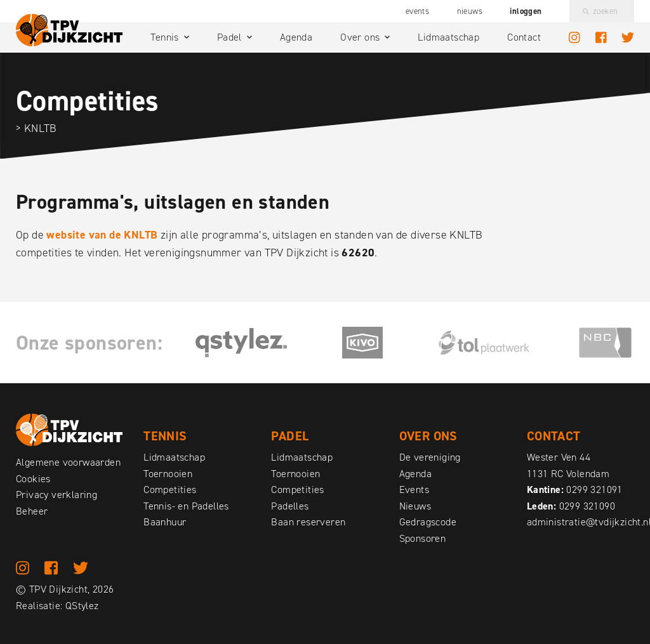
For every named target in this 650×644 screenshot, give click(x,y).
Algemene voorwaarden (68, 462)
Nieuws (470, 11)
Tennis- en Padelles (186, 506)
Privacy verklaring (56, 495)
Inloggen (526, 11)
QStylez (82, 606)
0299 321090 (587, 506)
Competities (170, 490)
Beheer (32, 511)
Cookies (33, 479)
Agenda (296, 37)
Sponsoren (423, 538)
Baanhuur (165, 522)
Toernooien (168, 474)
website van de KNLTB (102, 235)
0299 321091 (594, 490)
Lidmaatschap (448, 37)
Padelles (290, 506)
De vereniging (430, 457)
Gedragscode (428, 522)
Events (417, 11)
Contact (524, 37)
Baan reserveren (308, 522)
